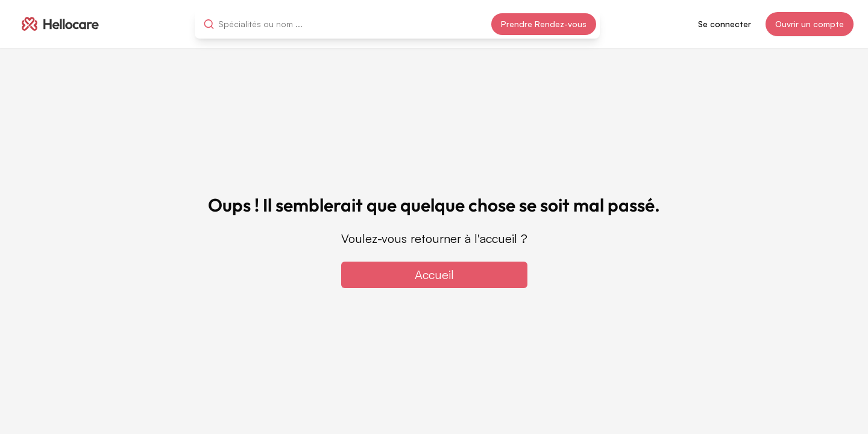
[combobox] (272, 24)
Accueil (434, 275)
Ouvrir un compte (810, 24)
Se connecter (725, 24)
